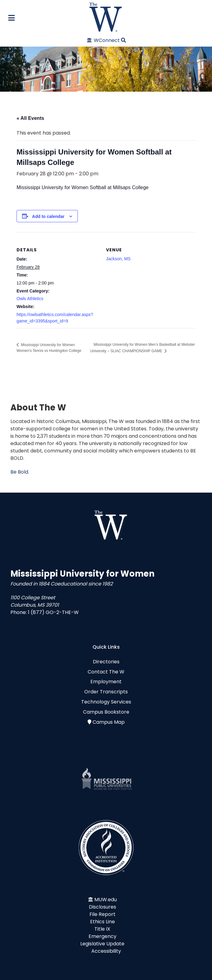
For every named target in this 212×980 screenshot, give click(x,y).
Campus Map (109, 722)
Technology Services (106, 702)
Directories (106, 662)
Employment (106, 682)
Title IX (102, 929)
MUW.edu (106, 900)
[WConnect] (104, 40)
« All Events (30, 118)
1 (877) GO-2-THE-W (53, 612)
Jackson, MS (118, 259)
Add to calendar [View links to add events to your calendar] (48, 216)
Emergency (102, 936)
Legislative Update (102, 944)
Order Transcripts (106, 692)
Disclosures (102, 907)
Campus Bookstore (106, 712)
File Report (102, 914)
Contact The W (106, 672)
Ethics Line (102, 922)
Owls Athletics (30, 299)
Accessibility (106, 951)
